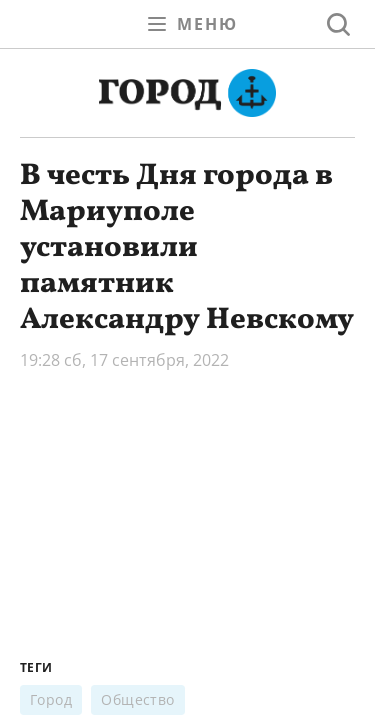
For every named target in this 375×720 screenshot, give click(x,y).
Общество (138, 699)
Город (51, 699)
